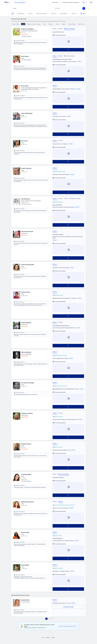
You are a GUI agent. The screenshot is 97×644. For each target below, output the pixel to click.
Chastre (57, 24)
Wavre (44, 24)
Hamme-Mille (81, 24)
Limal (23, 24)
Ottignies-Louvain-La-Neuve (34, 24)
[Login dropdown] (84, 2)
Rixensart (51, 24)
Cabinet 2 (61, 29)
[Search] (84, 8)
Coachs (48, 638)
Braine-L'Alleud (72, 24)
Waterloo (64, 24)
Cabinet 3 (66, 199)
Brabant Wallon (16, 24)
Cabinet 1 (55, 29)
